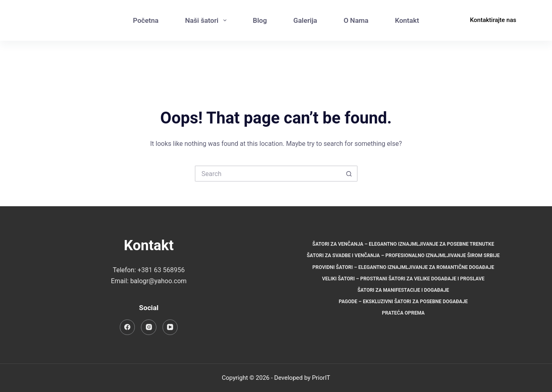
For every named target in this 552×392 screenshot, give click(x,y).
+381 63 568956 (161, 270)
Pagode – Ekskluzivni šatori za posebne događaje (403, 302)
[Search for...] (268, 174)
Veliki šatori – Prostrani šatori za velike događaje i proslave (403, 279)
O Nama (356, 20)
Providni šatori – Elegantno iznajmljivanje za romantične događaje (403, 267)
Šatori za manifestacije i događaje (403, 290)
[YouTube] (170, 327)
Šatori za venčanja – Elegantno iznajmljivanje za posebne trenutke (403, 244)
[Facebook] (445, 12)
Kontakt (407, 20)
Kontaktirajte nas (493, 20)
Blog (260, 20)
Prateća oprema (403, 313)
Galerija (305, 20)
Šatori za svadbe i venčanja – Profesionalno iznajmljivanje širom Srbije (403, 255)
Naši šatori (207, 20)
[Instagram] (445, 29)
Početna (146, 20)
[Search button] (350, 174)
